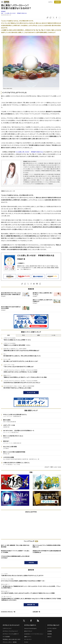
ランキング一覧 (31, 393)
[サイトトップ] (6, 2)
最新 (9, 335)
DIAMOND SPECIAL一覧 (8, 612)
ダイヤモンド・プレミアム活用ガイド (11, 634)
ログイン (51, 2)
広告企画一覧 (36, 612)
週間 (38, 335)
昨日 (24, 335)
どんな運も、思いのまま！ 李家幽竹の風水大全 (16, 13)
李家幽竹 (3, 11)
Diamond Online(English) (30, 628)
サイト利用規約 (6, 637)
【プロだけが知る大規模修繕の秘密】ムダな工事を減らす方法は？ (15, 557)
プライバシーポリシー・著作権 (10, 642)
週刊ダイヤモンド (28, 631)
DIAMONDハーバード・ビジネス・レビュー (34, 634)
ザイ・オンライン (28, 639)
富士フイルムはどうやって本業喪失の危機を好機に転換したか (47, 546)
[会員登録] (57, 2)
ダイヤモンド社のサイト (30, 625)
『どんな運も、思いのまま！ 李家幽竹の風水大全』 (29, 152)
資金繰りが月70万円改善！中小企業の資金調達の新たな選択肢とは (47, 552)
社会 (2, 13)
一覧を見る (31, 563)
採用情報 (50, 634)
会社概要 (50, 631)
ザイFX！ (26, 642)
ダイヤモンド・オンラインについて (11, 625)
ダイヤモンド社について (53, 625)
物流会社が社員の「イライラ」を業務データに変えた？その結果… (15, 552)
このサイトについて (7, 628)
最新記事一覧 (31, 605)
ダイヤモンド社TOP (52, 628)
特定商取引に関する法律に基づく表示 (12, 639)
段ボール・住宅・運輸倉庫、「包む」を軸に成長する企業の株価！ (15, 546)
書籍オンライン (28, 637)
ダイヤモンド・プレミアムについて (10, 631)
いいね (53, 335)
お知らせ (49, 637)
